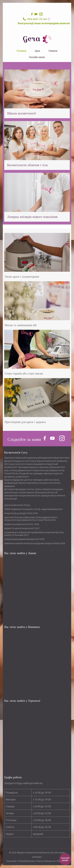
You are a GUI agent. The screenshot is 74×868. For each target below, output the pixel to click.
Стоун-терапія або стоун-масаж (24, 374)
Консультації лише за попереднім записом (44, 23)
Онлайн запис (37, 57)
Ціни (37, 51)
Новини (53, 51)
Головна (21, 51)
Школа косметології (22, 113)
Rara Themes (37, 861)
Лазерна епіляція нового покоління (32, 217)
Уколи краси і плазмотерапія (22, 277)
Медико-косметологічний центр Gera (36, 852)
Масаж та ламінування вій (21, 325)
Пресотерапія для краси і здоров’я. (25, 422)
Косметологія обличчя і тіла (27, 165)
